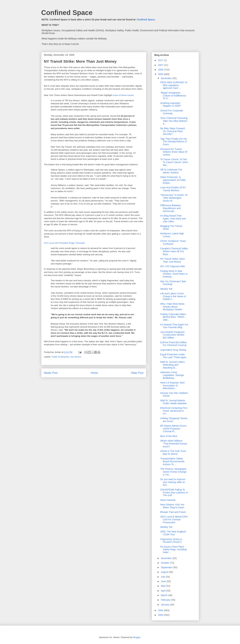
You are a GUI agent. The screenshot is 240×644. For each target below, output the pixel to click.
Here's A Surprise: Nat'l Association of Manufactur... (172, 386)
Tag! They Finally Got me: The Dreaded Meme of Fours (174, 142)
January (165, 605)
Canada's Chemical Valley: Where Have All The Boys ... (174, 251)
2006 (161, 70)
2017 (161, 60)
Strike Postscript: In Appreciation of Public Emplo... (173, 180)
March (165, 595)
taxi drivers (76, 357)
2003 (161, 615)
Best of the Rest (169, 436)
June (164, 581)
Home (94, 373)
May (163, 586)
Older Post (137, 373)
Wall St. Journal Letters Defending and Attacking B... (172, 365)
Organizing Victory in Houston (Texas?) (171, 541)
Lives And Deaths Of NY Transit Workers (173, 189)
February (166, 600)
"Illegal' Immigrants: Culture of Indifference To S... (173, 96)
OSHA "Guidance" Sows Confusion (173, 242)
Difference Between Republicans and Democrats (171, 208)
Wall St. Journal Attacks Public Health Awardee (173, 402)
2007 (161, 65)
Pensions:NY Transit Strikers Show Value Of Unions (174, 152)
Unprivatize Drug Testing (173, 350)
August (165, 572)
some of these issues (123, 95)
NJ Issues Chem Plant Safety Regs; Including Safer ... (173, 550)
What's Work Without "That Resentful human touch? (174, 444)
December (167, 78)
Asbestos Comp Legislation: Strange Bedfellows (172, 375)
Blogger (137, 637)
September (167, 567)
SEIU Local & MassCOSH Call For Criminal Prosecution (174, 520)
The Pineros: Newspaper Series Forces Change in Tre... (173, 472)
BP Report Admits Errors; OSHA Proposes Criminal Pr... (173, 429)
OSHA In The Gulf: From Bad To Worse (173, 453)
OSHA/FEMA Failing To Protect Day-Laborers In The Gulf (174, 493)
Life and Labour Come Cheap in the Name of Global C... (173, 296)
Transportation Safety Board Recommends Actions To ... (172, 461)
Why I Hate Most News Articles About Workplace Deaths (172, 307)
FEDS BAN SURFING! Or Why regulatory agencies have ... (174, 85)
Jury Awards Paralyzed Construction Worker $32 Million (172, 335)
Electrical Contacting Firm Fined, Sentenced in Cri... (174, 411)
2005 (161, 74)
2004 (161, 610)
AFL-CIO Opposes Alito (173, 266)
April (164, 591)
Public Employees (60, 357)
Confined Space (67, 13)
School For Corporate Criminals (172, 112)
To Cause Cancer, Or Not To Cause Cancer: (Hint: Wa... (174, 162)
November (167, 558)
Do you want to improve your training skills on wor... (173, 482)
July (163, 577)
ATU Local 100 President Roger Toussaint (64, 243)
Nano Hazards (168, 500)
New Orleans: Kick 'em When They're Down (172, 506)
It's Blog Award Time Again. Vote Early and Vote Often (173, 219)
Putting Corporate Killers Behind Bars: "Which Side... (173, 317)
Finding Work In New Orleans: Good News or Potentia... (174, 274)
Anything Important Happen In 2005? (171, 105)
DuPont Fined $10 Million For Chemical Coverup (173, 344)
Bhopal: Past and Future (173, 512)
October (165, 563)
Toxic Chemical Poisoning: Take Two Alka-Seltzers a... (174, 121)
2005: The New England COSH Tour (173, 533)
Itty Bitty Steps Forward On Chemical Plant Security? (172, 131)
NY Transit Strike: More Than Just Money (172, 260)
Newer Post (51, 373)
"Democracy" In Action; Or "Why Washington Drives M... (174, 198)
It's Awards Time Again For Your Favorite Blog (174, 326)
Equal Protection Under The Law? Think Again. (174, 356)
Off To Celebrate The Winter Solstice (171, 171)
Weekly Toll (166, 289)
